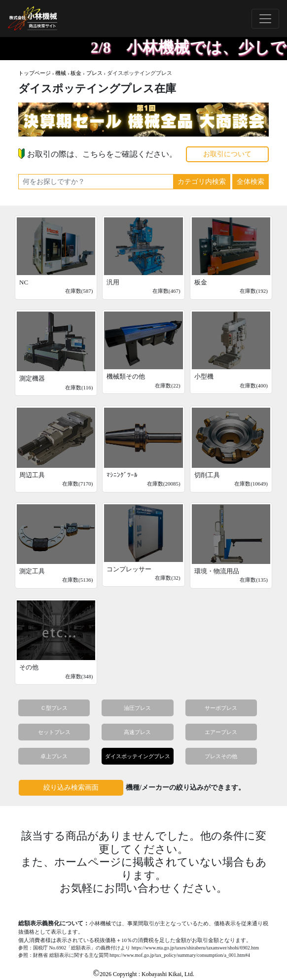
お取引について (227, 154)
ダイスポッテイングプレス (138, 756)
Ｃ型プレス (54, 708)
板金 (76, 73)
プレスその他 (221, 756)
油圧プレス (137, 708)
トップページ (35, 73)
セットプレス (54, 732)
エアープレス (221, 732)
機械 (61, 73)
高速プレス (137, 732)
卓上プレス (54, 756)
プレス (94, 73)
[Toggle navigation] (265, 19)
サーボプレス (221, 708)
